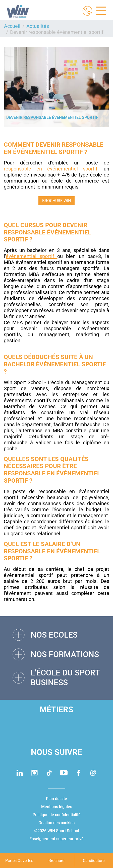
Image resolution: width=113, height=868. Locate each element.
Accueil (12, 26)
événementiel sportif (32, 256)
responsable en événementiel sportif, (51, 169)
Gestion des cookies (56, 823)
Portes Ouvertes (19, 861)
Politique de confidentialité (57, 815)
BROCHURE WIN (56, 201)
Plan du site (56, 799)
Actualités (38, 26)
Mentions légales (57, 807)
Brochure (56, 861)
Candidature (94, 861)
